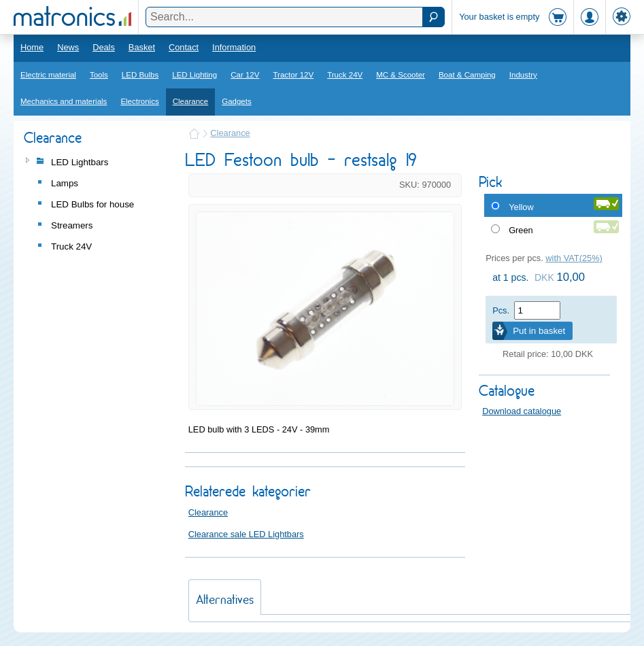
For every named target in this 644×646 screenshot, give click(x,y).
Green (521, 230)
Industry (523, 75)
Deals (104, 47)
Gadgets (237, 101)
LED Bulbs (140, 75)
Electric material (48, 75)
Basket (142, 47)
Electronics (139, 101)
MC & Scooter (401, 75)
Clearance (191, 101)
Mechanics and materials (64, 101)
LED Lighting (194, 75)
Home (32, 47)
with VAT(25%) (574, 258)
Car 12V (245, 75)
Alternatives (225, 599)
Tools (99, 75)
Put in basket (539, 331)
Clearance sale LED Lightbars (246, 534)
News (68, 47)
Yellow (521, 207)
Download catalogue (522, 411)
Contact (184, 47)
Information (234, 47)
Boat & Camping (467, 75)
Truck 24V (345, 75)
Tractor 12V (293, 75)
